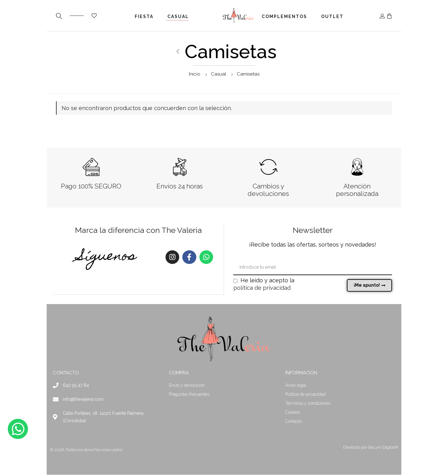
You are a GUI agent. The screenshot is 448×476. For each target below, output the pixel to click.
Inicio (195, 74)
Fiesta (144, 16)
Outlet (332, 16)
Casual (178, 16)
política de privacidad (262, 289)
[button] (389, 16)
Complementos (284, 16)
